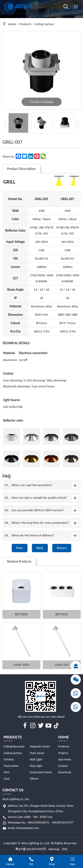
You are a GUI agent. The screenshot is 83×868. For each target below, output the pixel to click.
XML (65, 849)
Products (25, 24)
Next (40, 548)
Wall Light (36, 759)
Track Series (11, 766)
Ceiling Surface (44, 24)
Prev (20, 548)
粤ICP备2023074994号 (31, 849)
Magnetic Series (40, 746)
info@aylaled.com (28, 828)
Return (62, 548)
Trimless (9, 759)
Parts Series (37, 753)
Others (34, 779)
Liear (7, 779)
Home (12, 24)
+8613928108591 (38, 822)
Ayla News (65, 759)
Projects (63, 753)
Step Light (36, 766)
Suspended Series (41, 772)
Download (65, 772)
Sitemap (54, 849)
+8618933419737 (62, 822)
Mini (6, 772)
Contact (63, 766)
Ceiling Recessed (14, 746)
